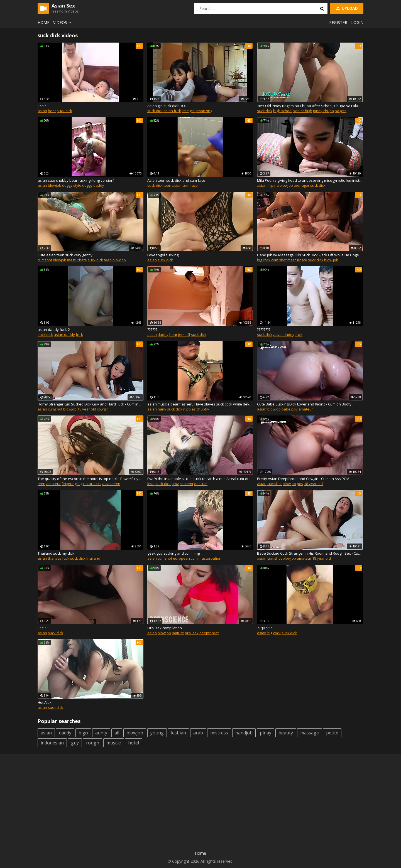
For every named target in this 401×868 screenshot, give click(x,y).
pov (294, 409)
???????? (264, 330)
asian (42, 111)
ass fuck (62, 558)
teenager (302, 185)
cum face (190, 185)
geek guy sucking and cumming (173, 553)
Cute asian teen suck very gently (65, 255)
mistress (219, 733)
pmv (175, 484)
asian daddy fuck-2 (54, 330)
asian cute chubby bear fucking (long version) (76, 180)
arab (198, 733)
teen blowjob (115, 260)
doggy (87, 185)
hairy (162, 409)
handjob (244, 733)
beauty (286, 733)
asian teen (111, 484)
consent (186, 484)
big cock (264, 260)
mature (178, 633)
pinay (266, 733)
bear (52, 111)
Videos (63, 22)
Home (43, 22)
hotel (134, 743)
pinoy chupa (323, 111)
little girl (188, 111)
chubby (203, 409)
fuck (79, 335)
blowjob (55, 185)
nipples (190, 409)
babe (286, 409)
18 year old (87, 409)
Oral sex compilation (165, 628)
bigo (83, 733)
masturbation (210, 558)
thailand (93, 558)
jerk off (184, 335)
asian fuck (172, 111)
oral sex (192, 633)
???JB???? (264, 628)
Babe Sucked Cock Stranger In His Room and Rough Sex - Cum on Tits (310, 553)
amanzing (204, 111)
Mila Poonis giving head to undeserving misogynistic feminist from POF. (310, 180)
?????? (152, 330)
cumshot (45, 260)
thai (51, 558)
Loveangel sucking (163, 255)
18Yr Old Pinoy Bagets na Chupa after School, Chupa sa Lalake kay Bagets (310, 106)
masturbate (77, 260)
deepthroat (209, 633)
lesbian (179, 733)
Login (357, 22)
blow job (331, 260)
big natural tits (89, 484)
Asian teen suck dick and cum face (176, 180)
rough (93, 743)
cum (194, 558)
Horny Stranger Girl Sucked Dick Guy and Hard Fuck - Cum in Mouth (91, 404)
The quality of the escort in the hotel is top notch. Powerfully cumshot (91, 479)
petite (332, 733)
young (157, 733)
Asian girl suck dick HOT (167, 106)
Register (338, 22)
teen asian (173, 185)
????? (42, 106)
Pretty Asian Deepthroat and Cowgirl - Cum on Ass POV (303, 479)
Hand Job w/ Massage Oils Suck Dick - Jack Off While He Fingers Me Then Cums (310, 255)
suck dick (64, 111)
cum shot (279, 260)
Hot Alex (45, 702)
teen (41, 484)
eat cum (201, 484)
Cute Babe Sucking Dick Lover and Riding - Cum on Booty (304, 404)
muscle (114, 743)
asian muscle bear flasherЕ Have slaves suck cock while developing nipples (200, 404)
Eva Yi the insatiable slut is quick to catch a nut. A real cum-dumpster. (200, 479)
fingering (69, 484)
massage (310, 733)
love (151, 484)
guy (75, 743)
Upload (346, 8)
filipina (273, 185)
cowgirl (103, 409)
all (117, 733)
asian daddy (64, 335)
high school (283, 111)
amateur (306, 409)
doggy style (72, 185)
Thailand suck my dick (56, 553)
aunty (101, 733)
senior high (303, 111)
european (181, 558)
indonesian (52, 743)
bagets (341, 111)
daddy (99, 185)
